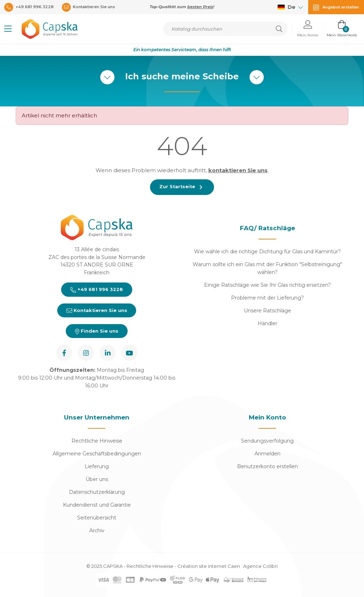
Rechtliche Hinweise (97, 441)
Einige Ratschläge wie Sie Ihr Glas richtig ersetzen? (267, 285)
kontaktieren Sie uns (238, 170)
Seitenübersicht (97, 518)
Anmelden (267, 454)
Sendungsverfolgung (267, 441)
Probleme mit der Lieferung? (267, 298)
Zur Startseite (182, 187)
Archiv (97, 531)
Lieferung (97, 467)
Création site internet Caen (209, 566)
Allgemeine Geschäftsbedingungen (97, 454)
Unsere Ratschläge (267, 311)
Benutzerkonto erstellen (267, 467)
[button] (8, 29)
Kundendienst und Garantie (97, 505)
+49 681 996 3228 (97, 290)
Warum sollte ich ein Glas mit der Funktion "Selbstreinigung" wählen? (267, 268)
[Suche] (225, 29)
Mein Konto (267, 418)
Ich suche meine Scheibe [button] (182, 77)
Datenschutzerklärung (97, 492)
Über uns (97, 480)
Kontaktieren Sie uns (97, 311)
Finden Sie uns (97, 331)
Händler (267, 323)
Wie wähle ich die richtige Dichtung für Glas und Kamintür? (267, 252)
